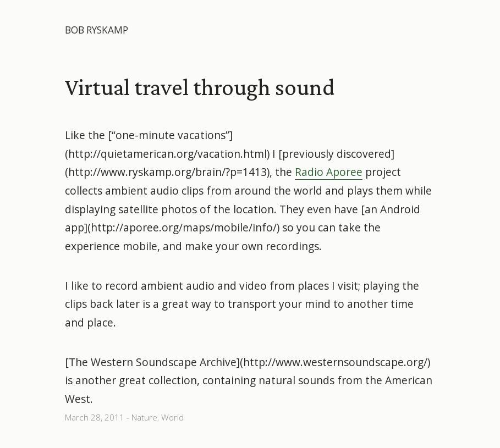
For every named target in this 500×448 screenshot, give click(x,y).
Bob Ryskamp (97, 30)
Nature (144, 417)
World (172, 417)
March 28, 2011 (95, 417)
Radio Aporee (329, 172)
